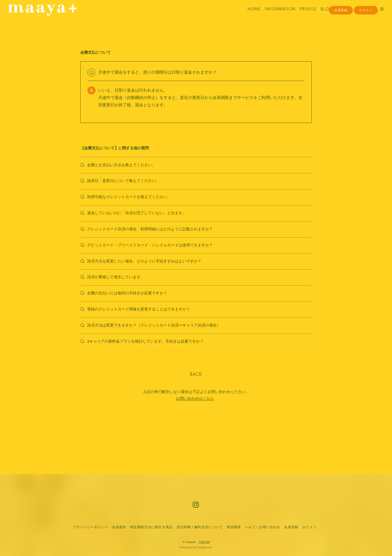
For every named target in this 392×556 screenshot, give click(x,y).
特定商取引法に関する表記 (151, 527)
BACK (196, 420)
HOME (248, 16)
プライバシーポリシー (90, 527)
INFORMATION (274, 16)
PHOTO (338, 16)
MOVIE (357, 16)
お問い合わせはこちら (195, 443)
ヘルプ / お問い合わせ (262, 527)
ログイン (366, 25)
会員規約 (119, 527)
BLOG (320, 16)
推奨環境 (234, 527)
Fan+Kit (204, 542)
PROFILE (302, 16)
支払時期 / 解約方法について (200, 527)
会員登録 (341, 25)
